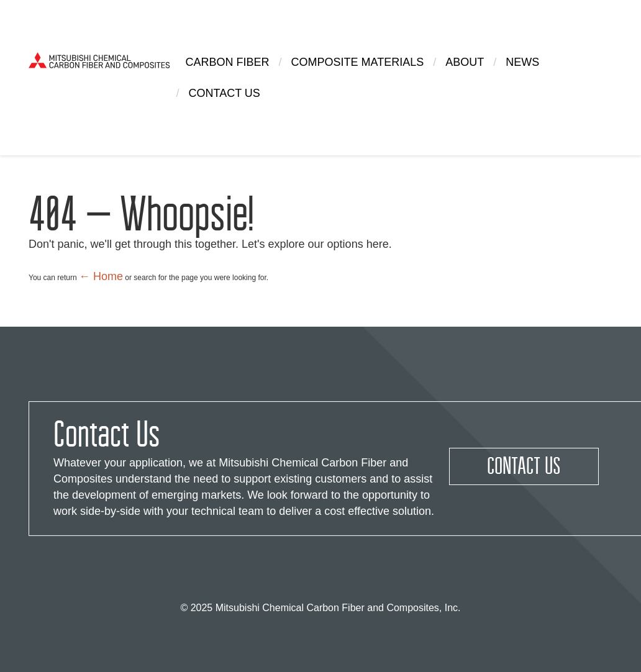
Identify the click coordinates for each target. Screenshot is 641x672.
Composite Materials (358, 62)
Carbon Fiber (228, 62)
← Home (101, 276)
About (465, 62)
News (522, 62)
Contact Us (225, 93)
